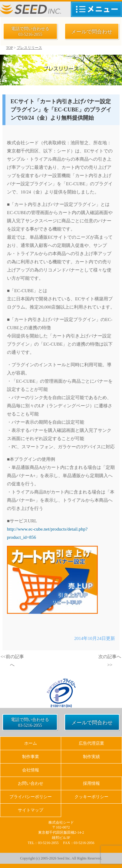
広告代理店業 (91, 743)
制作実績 (91, 757)
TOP (9, 48)
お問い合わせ (31, 783)
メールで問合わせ (92, 32)
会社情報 (31, 770)
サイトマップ (31, 810)
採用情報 (91, 783)
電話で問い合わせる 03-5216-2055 (30, 32)
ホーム (31, 743)
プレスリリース (29, 48)
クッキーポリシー (91, 797)
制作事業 (31, 757)
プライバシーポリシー (31, 797)
